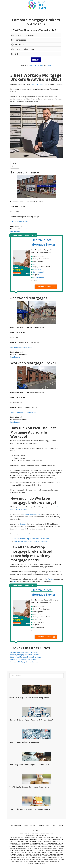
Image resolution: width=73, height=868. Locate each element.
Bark (14, 581)
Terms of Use (50, 834)
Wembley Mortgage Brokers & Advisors (24, 655)
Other (17, 54)
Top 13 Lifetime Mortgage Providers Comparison (30, 809)
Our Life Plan (36, 5)
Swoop (49, 65)
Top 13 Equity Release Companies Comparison (29, 787)
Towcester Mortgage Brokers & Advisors (25, 662)
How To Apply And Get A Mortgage (24, 742)
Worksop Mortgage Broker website (23, 412)
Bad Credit (37, 269)
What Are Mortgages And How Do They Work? (29, 697)
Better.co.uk (32, 65)
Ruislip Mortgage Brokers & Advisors (24, 659)
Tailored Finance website (19, 221)
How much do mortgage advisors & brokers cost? (32, 539)
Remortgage (20, 40)
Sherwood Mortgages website (21, 347)
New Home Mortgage (24, 35)
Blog (21, 834)
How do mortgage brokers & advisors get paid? (31, 541)
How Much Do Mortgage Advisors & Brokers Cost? (31, 720)
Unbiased (40, 65)
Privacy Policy (41, 834)
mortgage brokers (38, 84)
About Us (33, 834)
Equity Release (38, 277)
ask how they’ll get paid (32, 514)
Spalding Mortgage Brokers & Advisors (24, 652)
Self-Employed (38, 272)
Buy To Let (19, 44)
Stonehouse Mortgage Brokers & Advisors (26, 657)
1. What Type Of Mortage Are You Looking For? (33, 30)
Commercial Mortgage (24, 49)
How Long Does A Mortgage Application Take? (29, 765)
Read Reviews (15, 231)
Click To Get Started (45, 287)
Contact (26, 834)
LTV (39, 275)
